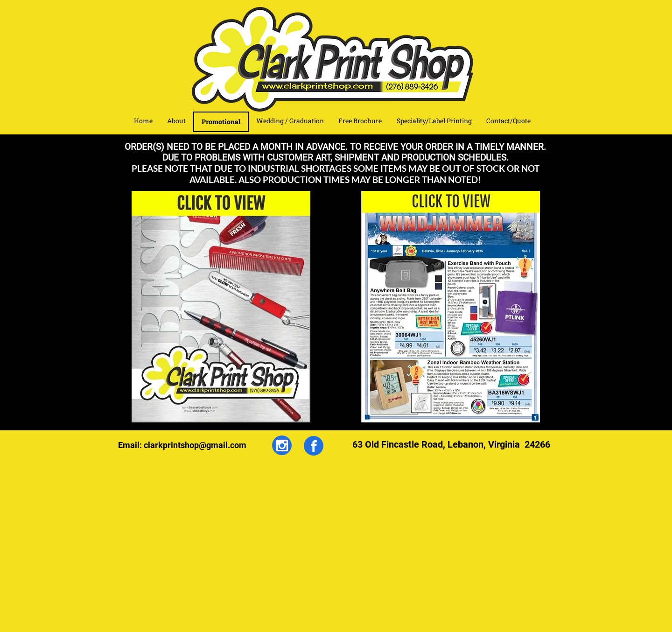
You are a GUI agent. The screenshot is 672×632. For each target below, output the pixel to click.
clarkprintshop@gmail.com (195, 445)
